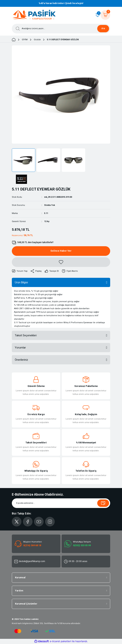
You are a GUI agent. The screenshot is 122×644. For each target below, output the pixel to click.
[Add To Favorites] (61, 262)
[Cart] (105, 15)
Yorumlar (20, 348)
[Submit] (103, 503)
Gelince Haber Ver (61, 251)
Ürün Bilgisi (21, 282)
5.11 (46, 213)
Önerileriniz (21, 360)
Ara (103, 28)
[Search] (61, 29)
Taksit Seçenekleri (26, 335)
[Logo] (34, 15)
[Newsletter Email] (61, 503)
